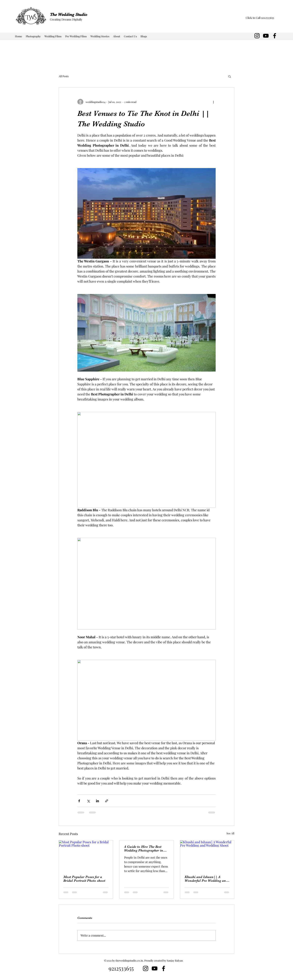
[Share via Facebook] (79, 801)
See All (230, 833)
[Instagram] (257, 36)
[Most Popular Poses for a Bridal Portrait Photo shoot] (86, 855)
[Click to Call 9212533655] (260, 18)
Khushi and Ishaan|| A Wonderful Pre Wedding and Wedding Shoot (206, 879)
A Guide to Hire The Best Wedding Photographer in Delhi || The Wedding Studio (146, 849)
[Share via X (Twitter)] (88, 801)
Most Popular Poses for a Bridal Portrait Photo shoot (84, 879)
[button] (230, 76)
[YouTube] (266, 36)
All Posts (64, 76)
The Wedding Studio (69, 14)
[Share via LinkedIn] (97, 801)
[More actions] (213, 102)
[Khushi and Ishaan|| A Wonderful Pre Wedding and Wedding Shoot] (207, 855)
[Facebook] (275, 36)
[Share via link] (107, 801)
